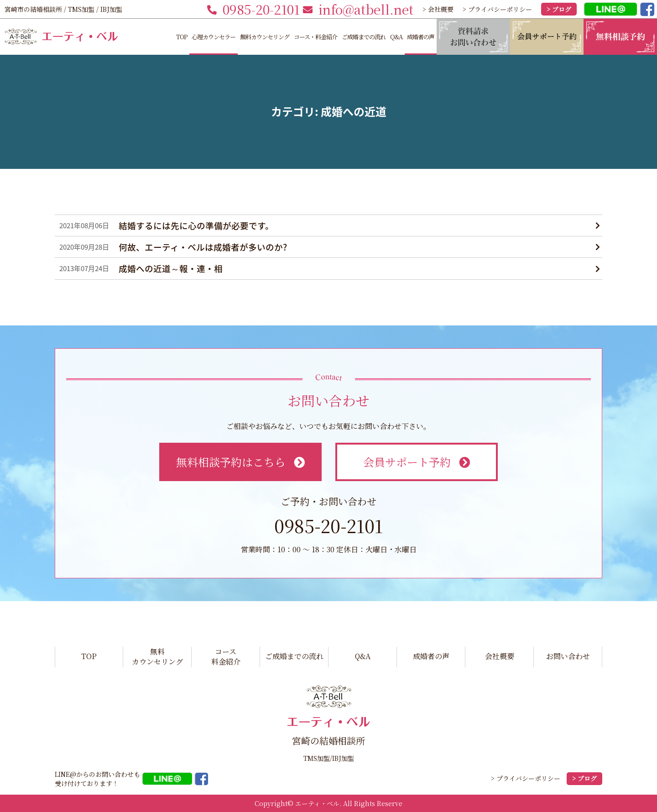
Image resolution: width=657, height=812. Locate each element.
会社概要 (500, 656)
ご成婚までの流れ (364, 37)
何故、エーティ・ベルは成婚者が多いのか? (203, 247)
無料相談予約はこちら (240, 462)
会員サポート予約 (416, 462)
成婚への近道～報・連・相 (171, 268)
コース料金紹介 (226, 657)
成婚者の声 (421, 37)
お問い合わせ (568, 656)
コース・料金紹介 (315, 37)
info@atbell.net (358, 9)
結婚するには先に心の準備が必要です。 (196, 225)
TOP (182, 37)
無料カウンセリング (265, 37)
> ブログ (559, 9)
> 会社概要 (438, 9)
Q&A (396, 37)
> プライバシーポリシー (497, 9)
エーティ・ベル (317, 803)
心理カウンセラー (214, 37)
